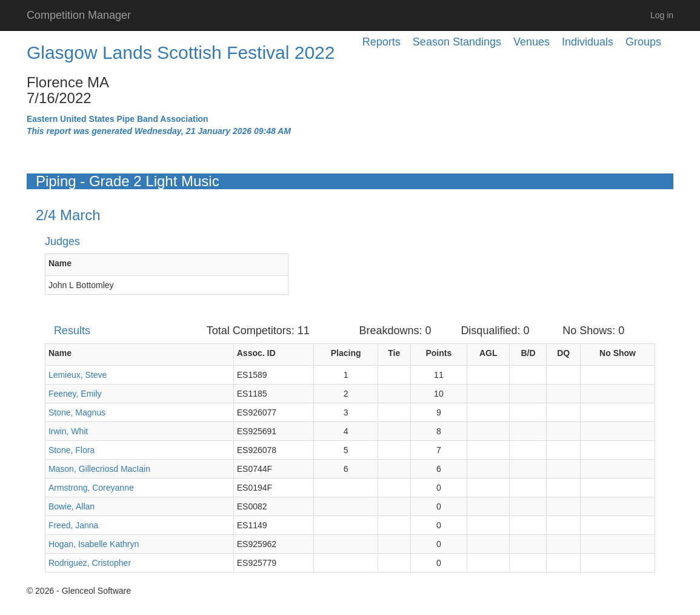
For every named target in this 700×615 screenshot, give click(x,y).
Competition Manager (79, 15)
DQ (563, 353)
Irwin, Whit (68, 431)
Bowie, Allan (72, 506)
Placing (346, 353)
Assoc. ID (256, 353)
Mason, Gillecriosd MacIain (99, 469)
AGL (488, 353)
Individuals (588, 42)
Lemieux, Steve (78, 375)
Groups (643, 42)
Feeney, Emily (75, 394)
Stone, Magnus (77, 412)
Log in (662, 15)
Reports (382, 42)
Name (60, 263)
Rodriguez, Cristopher (90, 563)
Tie (394, 353)
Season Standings (457, 42)
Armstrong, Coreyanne (91, 488)
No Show (618, 353)
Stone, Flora (72, 450)
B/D (528, 353)
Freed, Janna (74, 525)
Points (438, 353)
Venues (532, 42)
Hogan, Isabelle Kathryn (94, 544)
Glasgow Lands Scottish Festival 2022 (181, 52)
